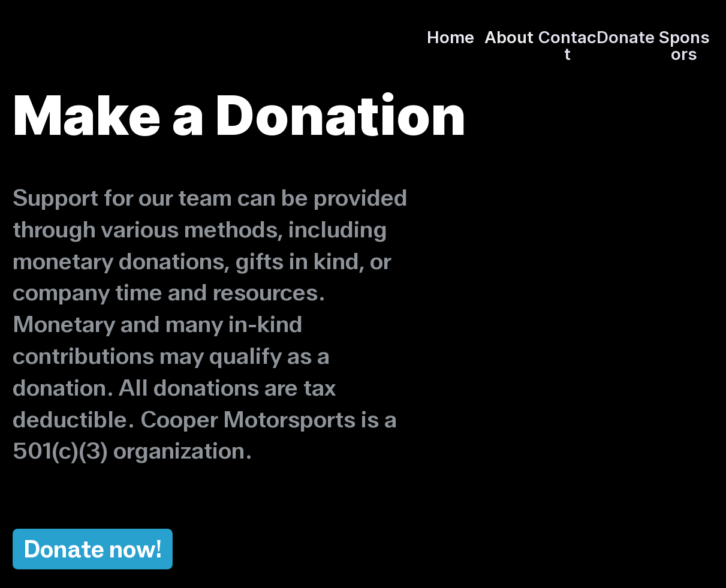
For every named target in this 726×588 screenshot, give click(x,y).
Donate (64, 549)
